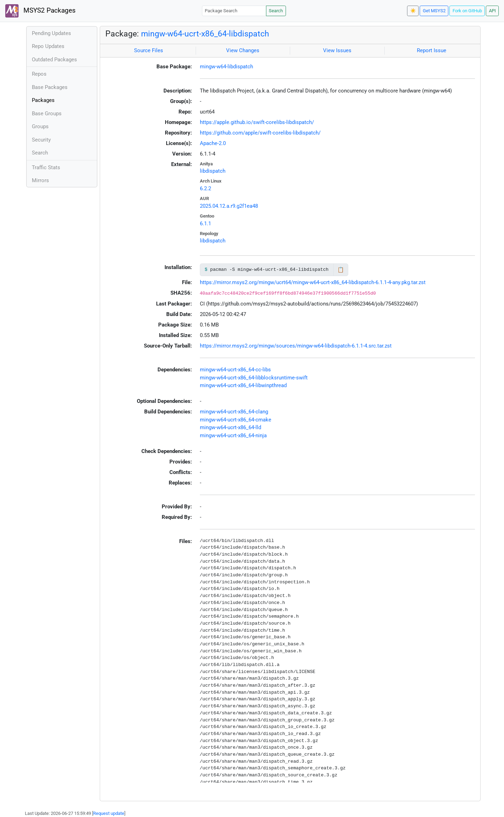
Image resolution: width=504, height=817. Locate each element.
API (492, 11)
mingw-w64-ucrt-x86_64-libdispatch (205, 34)
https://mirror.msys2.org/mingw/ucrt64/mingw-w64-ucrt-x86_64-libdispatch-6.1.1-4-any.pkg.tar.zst (313, 282)
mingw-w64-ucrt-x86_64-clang (234, 412)
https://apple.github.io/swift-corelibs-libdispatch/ (257, 122)
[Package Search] (234, 11)
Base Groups (47, 114)
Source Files (149, 50)
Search (276, 11)
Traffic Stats (46, 167)
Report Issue (432, 50)
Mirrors (40, 180)
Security (41, 140)
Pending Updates (51, 33)
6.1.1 (205, 224)
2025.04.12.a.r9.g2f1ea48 (229, 206)
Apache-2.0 (213, 143)
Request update (109, 813)
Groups (40, 126)
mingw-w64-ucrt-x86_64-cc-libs (235, 370)
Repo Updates (48, 46)
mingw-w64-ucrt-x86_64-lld (230, 427)
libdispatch (213, 171)
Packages (43, 100)
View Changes (243, 50)
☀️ (413, 11)
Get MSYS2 (434, 11)
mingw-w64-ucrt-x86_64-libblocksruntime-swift (254, 378)
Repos (39, 74)
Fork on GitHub (467, 11)
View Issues (337, 50)
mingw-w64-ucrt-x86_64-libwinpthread (243, 385)
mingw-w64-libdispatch (226, 67)
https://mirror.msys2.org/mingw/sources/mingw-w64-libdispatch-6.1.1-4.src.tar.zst (296, 346)
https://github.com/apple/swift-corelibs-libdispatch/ (260, 133)
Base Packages (50, 87)
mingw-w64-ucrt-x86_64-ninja (233, 435)
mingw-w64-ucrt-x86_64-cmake (236, 420)
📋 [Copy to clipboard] (341, 270)
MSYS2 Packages (40, 11)
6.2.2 (205, 188)
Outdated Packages (54, 60)
